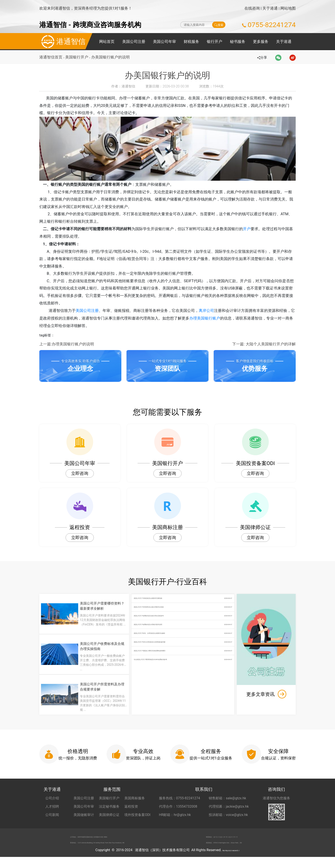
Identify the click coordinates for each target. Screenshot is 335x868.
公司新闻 (52, 821)
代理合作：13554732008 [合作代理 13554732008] (178, 812)
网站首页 (107, 41)
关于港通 (270, 8)
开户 (251, 231)
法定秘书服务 (109, 812)
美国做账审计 (84, 821)
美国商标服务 (135, 804)
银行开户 (215, 41)
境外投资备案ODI (137, 821)
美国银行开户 (78, 57)
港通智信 (62, 42)
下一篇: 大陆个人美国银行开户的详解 (264, 350)
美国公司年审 (165, 41)
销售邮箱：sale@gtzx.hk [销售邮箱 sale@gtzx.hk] (227, 804)
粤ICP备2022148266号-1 (231, 861)
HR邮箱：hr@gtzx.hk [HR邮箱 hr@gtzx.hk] (175, 821)
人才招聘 (52, 812)
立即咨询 (80, 479)
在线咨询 (252, 8)
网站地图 (288, 8)
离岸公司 (210, 316)
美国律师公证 (109, 821)
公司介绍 (52, 804)
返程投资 (131, 812)
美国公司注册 (134, 41)
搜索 (219, 25)
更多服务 (261, 41)
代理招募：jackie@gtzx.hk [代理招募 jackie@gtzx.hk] (229, 812)
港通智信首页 (51, 57)
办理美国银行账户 (209, 324)
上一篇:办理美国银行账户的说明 (67, 350)
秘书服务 (238, 41)
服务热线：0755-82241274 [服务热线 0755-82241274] (179, 804)
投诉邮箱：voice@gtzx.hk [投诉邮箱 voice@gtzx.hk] (228, 821)
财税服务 (191, 41)
